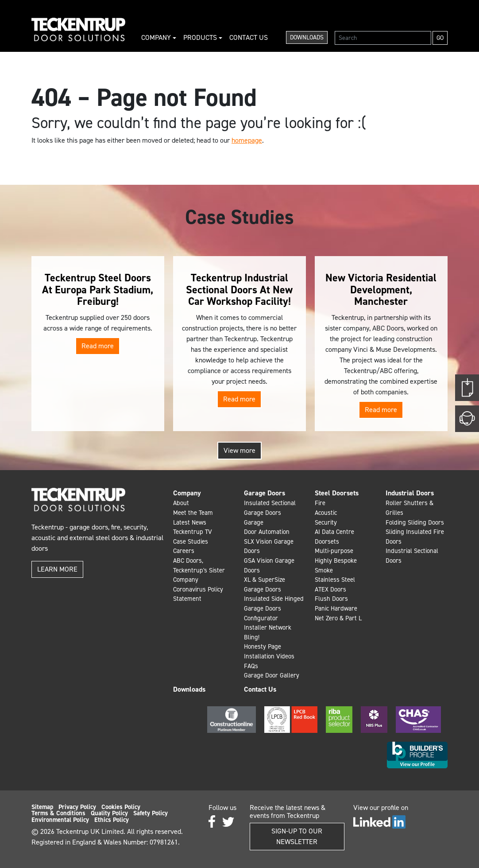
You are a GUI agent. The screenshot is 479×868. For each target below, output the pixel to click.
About (181, 503)
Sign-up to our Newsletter (297, 836)
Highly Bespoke (336, 561)
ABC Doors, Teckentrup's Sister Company (199, 570)
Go (440, 38)
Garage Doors (265, 493)
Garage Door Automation (267, 527)
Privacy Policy (77, 807)
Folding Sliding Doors (415, 522)
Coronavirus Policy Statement (198, 594)
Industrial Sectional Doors (412, 556)
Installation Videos (269, 656)
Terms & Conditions (58, 813)
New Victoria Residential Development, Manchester (381, 290)
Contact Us (249, 37)
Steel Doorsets (337, 493)
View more (239, 450)
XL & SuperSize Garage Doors (265, 584)
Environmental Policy (60, 820)
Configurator (261, 618)
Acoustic (326, 513)
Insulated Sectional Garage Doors (270, 508)
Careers (184, 551)
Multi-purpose (334, 551)
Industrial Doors (410, 493)
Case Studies (191, 541)
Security (326, 522)
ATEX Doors (330, 589)
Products (201, 37)
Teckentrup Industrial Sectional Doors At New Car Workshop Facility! (239, 290)
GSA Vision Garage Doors (269, 565)
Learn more (57, 569)
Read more (98, 346)
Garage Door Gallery (272, 675)
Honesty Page (263, 646)
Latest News (190, 522)
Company (157, 37)
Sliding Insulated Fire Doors (415, 537)
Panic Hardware (336, 608)
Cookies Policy (121, 807)
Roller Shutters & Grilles (409, 508)
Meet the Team (193, 513)
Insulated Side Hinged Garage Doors (274, 603)
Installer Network (268, 627)
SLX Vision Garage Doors (269, 546)
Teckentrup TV (193, 532)
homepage (247, 140)
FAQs (251, 666)
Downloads (307, 37)
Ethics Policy (112, 820)
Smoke (324, 570)
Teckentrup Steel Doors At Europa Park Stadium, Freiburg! (98, 290)
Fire (320, 503)
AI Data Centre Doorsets (334, 537)
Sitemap (42, 807)
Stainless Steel (335, 580)
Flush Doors (331, 599)
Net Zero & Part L (338, 618)
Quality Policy (109, 813)
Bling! (252, 637)
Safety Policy (151, 813)
